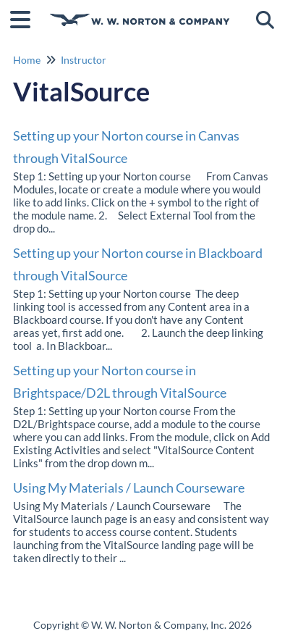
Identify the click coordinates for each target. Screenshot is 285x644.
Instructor (84, 60)
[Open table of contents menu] (25, 17)
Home (27, 60)
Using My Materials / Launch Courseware (129, 488)
